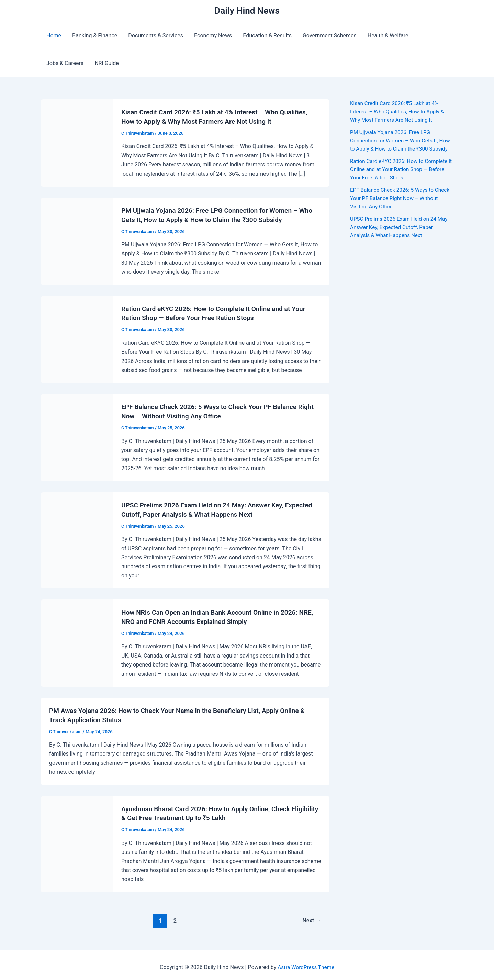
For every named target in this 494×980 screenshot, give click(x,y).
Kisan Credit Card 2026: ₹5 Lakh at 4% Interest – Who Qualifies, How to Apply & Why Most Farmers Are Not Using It (399, 112)
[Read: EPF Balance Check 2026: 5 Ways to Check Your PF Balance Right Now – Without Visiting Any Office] (77, 435)
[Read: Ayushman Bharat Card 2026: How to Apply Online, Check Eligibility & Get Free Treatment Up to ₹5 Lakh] (77, 839)
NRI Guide (107, 63)
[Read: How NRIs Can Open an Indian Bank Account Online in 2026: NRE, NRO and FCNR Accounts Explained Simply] (77, 640)
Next (311, 916)
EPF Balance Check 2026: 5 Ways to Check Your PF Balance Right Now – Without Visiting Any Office (394, 206)
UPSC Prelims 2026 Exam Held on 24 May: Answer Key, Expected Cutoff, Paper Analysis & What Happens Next (400, 235)
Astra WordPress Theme (306, 963)
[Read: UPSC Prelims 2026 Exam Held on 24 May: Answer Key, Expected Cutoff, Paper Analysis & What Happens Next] (77, 537)
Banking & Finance (95, 36)
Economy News (213, 36)
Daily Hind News (247, 11)
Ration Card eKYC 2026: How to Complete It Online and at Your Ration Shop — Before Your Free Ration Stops (401, 178)
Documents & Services (156, 36)
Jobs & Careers (65, 63)
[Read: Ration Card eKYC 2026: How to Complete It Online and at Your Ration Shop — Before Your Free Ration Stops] (77, 337)
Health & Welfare (388, 36)
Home (54, 36)
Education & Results (267, 36)
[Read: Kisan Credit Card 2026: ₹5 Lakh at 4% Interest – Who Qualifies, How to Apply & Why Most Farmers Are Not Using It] (77, 142)
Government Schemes (330, 36)
